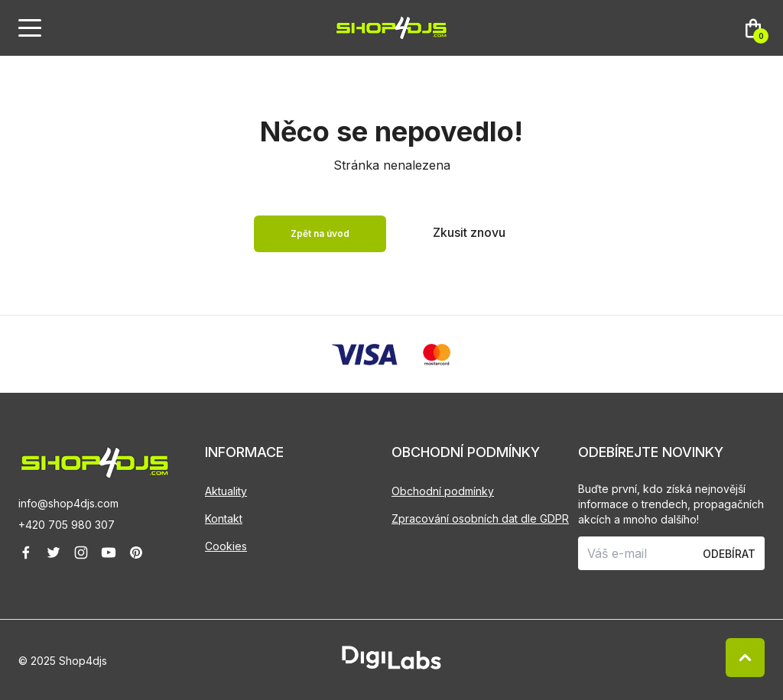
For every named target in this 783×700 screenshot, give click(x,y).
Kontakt (224, 519)
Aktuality (226, 491)
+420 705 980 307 (67, 525)
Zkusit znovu (469, 232)
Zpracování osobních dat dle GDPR (480, 519)
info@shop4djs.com (68, 503)
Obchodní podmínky (443, 491)
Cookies (226, 546)
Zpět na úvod (320, 233)
